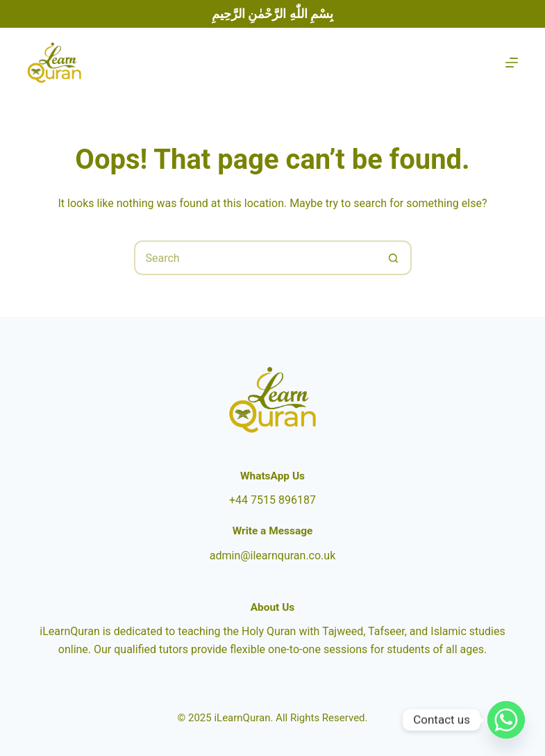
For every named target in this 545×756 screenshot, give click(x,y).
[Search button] (394, 258)
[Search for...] (255, 258)
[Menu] (512, 63)
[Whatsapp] (506, 720)
